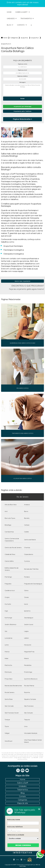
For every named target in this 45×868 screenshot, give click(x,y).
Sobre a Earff (22, 12)
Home (9, 12)
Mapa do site (23, 803)
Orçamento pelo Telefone (22, 111)
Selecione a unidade (16, 835)
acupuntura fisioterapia (24, 38)
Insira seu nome (14, 820)
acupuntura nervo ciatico (35, 38)
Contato (21, 25)
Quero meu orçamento (22, 281)
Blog (9, 25)
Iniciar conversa (23, 845)
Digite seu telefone (22, 76)
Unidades (11, 19)
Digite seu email (22, 70)
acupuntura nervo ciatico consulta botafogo (6, 44)
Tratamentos (26, 19)
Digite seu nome (23, 64)
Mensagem (23, 82)
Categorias (14, 38)
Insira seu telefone (15, 827)
